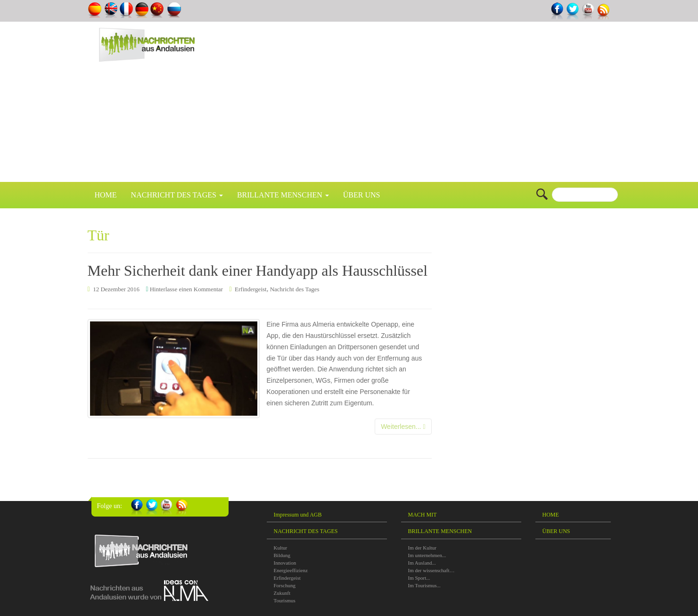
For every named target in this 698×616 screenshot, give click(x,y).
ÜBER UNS (362, 195)
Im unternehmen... (427, 555)
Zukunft (282, 593)
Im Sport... (419, 578)
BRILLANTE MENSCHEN (283, 195)
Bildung (282, 555)
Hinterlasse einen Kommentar (186, 289)
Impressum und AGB (298, 515)
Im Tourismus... (424, 585)
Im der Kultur (422, 548)
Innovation (285, 563)
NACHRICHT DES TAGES (177, 195)
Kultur (281, 548)
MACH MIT (423, 515)
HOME (106, 195)
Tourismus (285, 600)
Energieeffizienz (291, 570)
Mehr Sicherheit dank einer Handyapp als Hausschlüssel (258, 271)
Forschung (285, 585)
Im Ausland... (422, 563)
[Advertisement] (461, 107)
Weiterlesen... (403, 427)
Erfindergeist (251, 289)
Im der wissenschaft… (431, 570)
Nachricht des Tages (295, 289)
